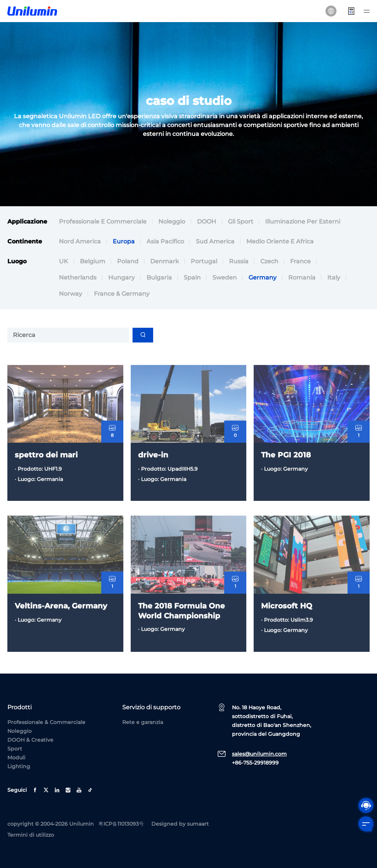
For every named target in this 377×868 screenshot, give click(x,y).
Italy (334, 279)
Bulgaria (159, 279)
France (300, 262)
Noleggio (172, 223)
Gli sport (241, 223)
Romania (302, 279)
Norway (71, 295)
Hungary (121, 279)
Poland (128, 262)
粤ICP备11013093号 (121, 824)
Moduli (16, 758)
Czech (269, 262)
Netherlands (78, 279)
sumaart (198, 824)
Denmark (165, 262)
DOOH (207, 223)
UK (64, 262)
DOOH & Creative (30, 740)
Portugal (204, 262)
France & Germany (122, 295)
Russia (239, 262)
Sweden (225, 279)
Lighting (19, 766)
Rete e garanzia (143, 722)
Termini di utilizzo (31, 835)
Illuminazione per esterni (303, 223)
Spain (192, 279)
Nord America (80, 243)
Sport (15, 749)
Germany (263, 279)
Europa (124, 243)
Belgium (93, 262)
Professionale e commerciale (103, 223)
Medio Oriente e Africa (280, 243)
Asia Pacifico (165, 243)
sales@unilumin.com (259, 754)
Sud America (215, 243)
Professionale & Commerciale (46, 722)
